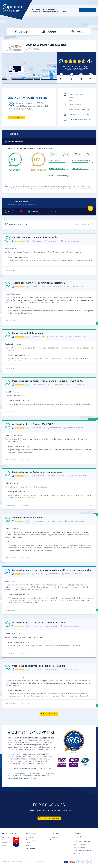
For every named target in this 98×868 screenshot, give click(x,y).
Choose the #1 (30, 837)
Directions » (77, 853)
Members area (30, 848)
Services (29, 843)
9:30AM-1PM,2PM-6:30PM (87, 119)
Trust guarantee (55, 840)
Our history (6, 837)
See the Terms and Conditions (25, 778)
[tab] (77, 837)
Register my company (87, 10)
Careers (5, 843)
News (4, 846)
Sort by (83, 224)
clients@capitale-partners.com (79, 110)
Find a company (55, 837)
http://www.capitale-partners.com (80, 115)
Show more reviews (49, 714)
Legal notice (6, 861)
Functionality (30, 840)
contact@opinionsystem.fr (82, 842)
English (93, 2)
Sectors (28, 846)
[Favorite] (90, 208)
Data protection (28, 861)
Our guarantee (7, 840)
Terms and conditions (17, 861)
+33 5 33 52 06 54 (79, 845)
